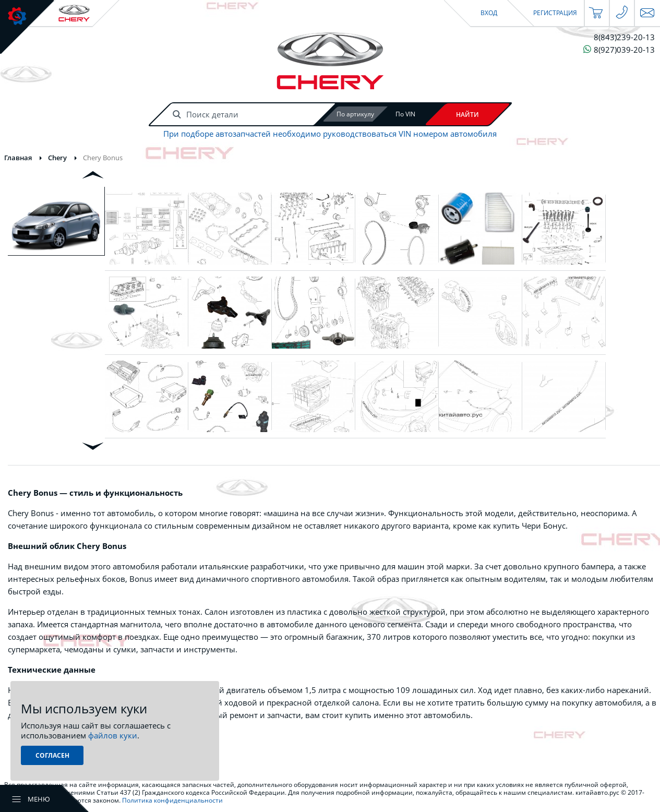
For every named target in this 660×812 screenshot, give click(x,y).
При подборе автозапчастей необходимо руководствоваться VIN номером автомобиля (330, 134)
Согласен (52, 755)
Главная (18, 158)
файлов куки (113, 735)
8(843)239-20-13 (624, 37)
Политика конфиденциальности (172, 800)
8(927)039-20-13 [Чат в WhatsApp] (619, 49)
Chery (57, 158)
